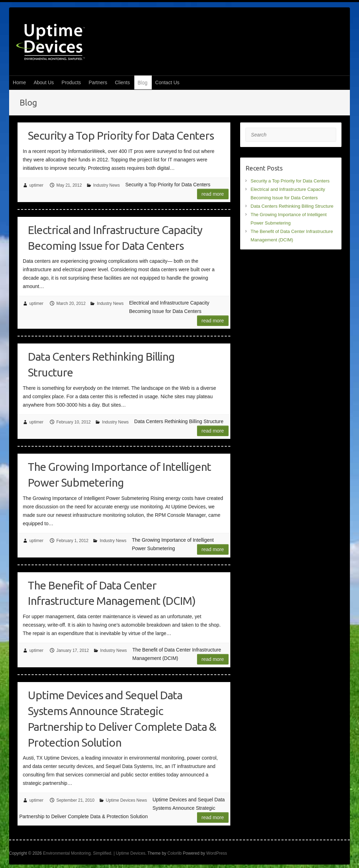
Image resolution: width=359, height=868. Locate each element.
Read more (213, 194)
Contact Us (167, 82)
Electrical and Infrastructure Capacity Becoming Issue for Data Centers (115, 238)
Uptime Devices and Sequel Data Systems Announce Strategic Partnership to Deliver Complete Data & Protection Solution (122, 719)
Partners (98, 82)
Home (19, 82)
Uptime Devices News (126, 800)
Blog (143, 82)
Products (71, 82)
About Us (44, 82)
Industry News (107, 185)
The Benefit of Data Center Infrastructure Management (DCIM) (112, 593)
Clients (123, 82)
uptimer (36, 185)
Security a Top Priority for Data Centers (121, 135)
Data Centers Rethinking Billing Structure (101, 364)
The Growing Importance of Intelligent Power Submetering (119, 475)
